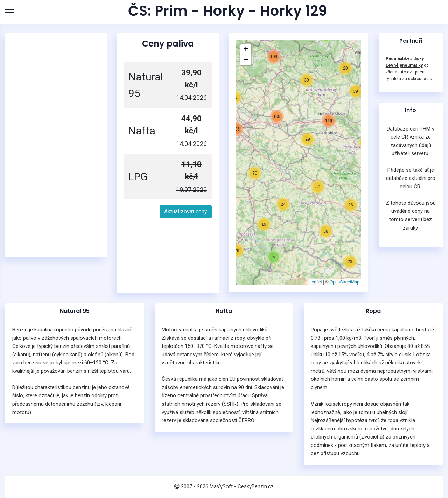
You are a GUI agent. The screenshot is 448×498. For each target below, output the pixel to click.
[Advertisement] (56, 145)
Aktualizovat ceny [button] (186, 212)
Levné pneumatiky (404, 65)
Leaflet (316, 282)
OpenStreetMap (345, 282)
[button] (268, 216)
